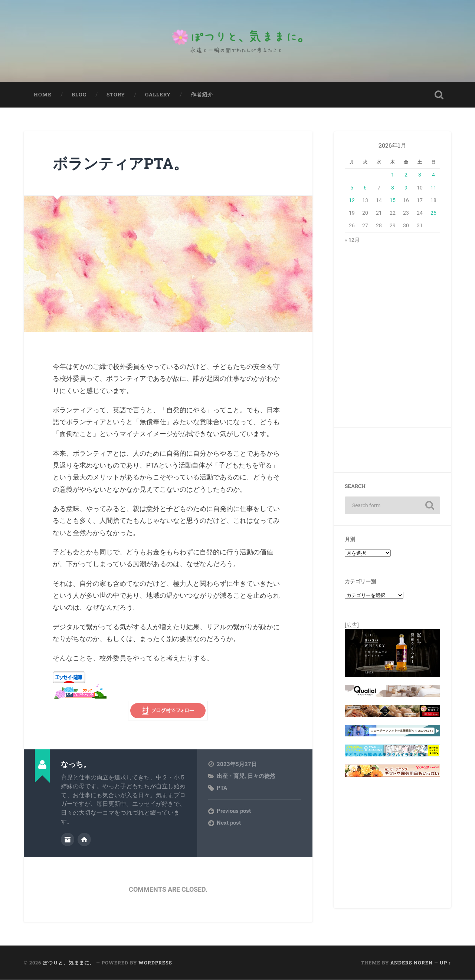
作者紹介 (202, 95)
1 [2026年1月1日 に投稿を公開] (393, 175)
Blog (79, 95)
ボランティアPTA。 (122, 164)
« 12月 (352, 241)
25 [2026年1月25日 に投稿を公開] (433, 214)
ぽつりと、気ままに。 (69, 963)
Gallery (158, 95)
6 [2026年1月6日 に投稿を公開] (365, 188)
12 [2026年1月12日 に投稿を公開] (352, 201)
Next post (229, 824)
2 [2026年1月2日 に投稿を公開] (406, 175)
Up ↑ (445, 963)
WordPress (155, 963)
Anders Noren (412, 963)
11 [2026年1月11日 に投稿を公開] (433, 188)
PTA (222, 789)
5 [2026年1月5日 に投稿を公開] (352, 188)
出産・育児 (231, 777)
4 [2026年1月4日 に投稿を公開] (433, 175)
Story (116, 95)
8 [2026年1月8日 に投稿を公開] (393, 188)
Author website (84, 840)
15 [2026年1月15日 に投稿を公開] (393, 201)
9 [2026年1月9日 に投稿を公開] (406, 188)
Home (43, 95)
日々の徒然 (261, 777)
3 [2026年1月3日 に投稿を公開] (420, 175)
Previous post (234, 812)
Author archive (68, 840)
